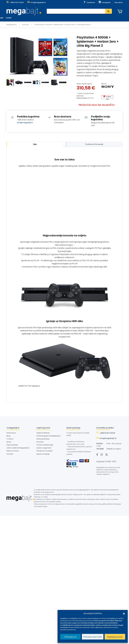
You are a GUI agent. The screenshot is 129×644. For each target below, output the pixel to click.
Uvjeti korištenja (43, 433)
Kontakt (93, 18)
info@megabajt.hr (25, 123)
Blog (8, 436)
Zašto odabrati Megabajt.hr (18, 449)
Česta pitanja (12, 445)
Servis (57, 18)
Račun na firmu (13, 452)
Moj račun (119, 2)
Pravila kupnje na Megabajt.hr (49, 436)
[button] (124, 613)
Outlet (102, 18)
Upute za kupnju (43, 455)
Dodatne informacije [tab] (94, 145)
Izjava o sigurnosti (44, 449)
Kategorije (13, 18)
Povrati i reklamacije (45, 445)
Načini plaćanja (43, 439)
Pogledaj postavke (115, 637)
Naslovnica (37, 18)
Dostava (66, 18)
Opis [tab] (35, 145)
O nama (83, 18)
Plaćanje (48, 18)
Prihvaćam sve (70, 637)
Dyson (75, 18)
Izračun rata (109, 97)
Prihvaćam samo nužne (93, 637)
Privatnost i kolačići (44, 452)
